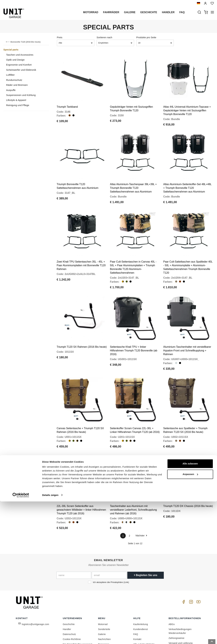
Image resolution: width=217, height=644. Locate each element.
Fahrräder (111, 12)
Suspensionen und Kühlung (21, 95)
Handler (168, 12)
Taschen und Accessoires (20, 55)
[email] (109, 538)
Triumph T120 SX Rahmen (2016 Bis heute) (82, 322)
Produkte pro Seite (146, 37)
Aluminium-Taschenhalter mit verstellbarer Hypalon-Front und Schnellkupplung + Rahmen (187, 326)
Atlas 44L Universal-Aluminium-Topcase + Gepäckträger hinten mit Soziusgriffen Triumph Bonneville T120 (187, 104)
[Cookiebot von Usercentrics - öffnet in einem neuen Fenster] (21, 638)
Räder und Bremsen (17, 85)
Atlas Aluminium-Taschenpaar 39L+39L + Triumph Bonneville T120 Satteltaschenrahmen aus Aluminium (133, 176)
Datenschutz (69, 597)
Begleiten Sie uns (146, 538)
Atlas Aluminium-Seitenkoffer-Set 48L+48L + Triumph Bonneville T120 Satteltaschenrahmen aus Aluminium (187, 176)
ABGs (172, 587)
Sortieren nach (104, 37)
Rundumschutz (14, 80)
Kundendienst (140, 592)
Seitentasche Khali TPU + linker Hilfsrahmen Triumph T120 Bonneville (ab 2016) (134, 326)
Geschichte (149, 12)
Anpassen (190, 617)
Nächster (141, 499)
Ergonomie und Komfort (19, 65)
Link (126, 545)
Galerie (130, 12)
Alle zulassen (190, 606)
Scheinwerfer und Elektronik (21, 70)
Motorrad (91, 12)
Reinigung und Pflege (18, 105)
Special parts (11, 50)
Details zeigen (50, 638)
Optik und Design (15, 60)
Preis (60, 37)
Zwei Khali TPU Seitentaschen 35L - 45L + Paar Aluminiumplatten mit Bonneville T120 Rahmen (81, 247)
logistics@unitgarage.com (36, 587)
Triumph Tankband (67, 101)
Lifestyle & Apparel (16, 100)
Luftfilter (10, 75)
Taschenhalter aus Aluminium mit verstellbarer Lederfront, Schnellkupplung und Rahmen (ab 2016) (133, 473)
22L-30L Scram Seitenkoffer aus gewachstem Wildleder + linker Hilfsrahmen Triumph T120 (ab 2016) (81, 473)
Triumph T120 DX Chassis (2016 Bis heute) (188, 469)
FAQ (136, 597)
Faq (182, 12)
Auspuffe (11, 90)
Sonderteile (104, 592)
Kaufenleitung (141, 587)
